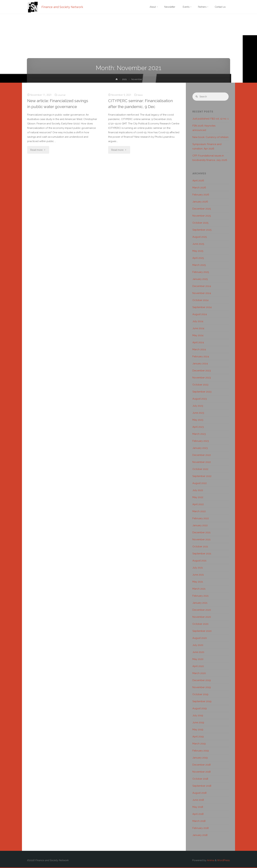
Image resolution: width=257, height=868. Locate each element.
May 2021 (198, 582)
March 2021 (199, 589)
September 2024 (202, 308)
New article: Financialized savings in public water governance (53, 107)
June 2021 (198, 575)
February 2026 (201, 195)
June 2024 (198, 329)
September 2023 (202, 392)
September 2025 (202, 230)
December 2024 (202, 287)
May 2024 (198, 336)
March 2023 (199, 434)
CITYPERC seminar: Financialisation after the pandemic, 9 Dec (133, 107)
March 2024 (199, 350)
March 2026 (199, 188)
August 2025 (200, 237)
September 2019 (202, 702)
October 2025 (200, 223)
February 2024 (201, 357)
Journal (62, 95)
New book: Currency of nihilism (210, 138)
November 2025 (202, 216)
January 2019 (200, 758)
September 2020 (202, 631)
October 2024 (200, 301)
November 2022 (202, 463)
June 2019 (198, 723)
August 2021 (199, 561)
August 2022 (200, 484)
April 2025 (198, 258)
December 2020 (202, 610)
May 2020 (198, 660)
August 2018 (199, 793)
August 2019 (200, 709)
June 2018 (198, 800)
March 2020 (199, 674)
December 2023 (202, 371)
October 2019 (200, 695)
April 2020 (198, 667)
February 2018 (201, 829)
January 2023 (200, 448)
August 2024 (200, 315)
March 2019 (199, 744)
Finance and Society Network (63, 7)
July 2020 (198, 646)
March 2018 (199, 822)
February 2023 (201, 441)
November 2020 (202, 617)
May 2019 (198, 730)
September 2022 (202, 477)
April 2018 (198, 814)
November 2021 (201, 540)
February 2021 (200, 596)
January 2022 (200, 526)
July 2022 (198, 491)
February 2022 (201, 519)
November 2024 (202, 294)
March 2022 (199, 512)
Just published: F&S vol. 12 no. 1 (210, 119)
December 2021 (201, 533)
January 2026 (200, 202)
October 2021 (200, 547)
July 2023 (198, 406)
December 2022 (202, 456)
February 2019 (201, 751)
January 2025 (200, 280)
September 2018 (202, 786)
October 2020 (200, 624)
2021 (125, 79)
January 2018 (200, 836)
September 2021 (202, 554)
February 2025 (201, 273)
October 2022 (200, 470)
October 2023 (200, 385)
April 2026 (198, 181)
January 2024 (200, 364)
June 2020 (198, 653)
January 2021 (200, 603)
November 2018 (202, 772)
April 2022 (198, 505)
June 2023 (198, 413)
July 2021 (198, 568)
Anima (210, 861)
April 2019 (198, 737)
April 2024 (198, 343)
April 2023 (198, 427)
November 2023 (202, 378)
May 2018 (198, 807)
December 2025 (202, 209)
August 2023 (200, 399)
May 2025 (198, 251)
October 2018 (200, 779)
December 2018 (202, 765)
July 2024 (198, 322)
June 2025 (198, 244)
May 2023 (198, 420)
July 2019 (198, 716)
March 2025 (199, 265)
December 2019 (202, 681)
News (141, 95)
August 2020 (200, 639)
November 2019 (202, 688)
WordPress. (224, 861)
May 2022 (198, 498)
